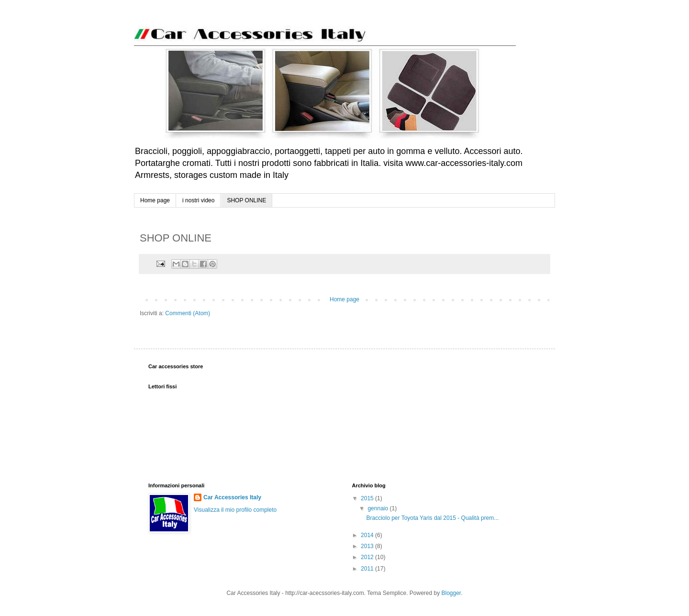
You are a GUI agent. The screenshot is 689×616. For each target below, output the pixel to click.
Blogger (451, 593)
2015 (368, 498)
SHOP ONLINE (246, 200)
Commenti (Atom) (188, 313)
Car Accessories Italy (232, 497)
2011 (368, 569)
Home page (155, 200)
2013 (368, 546)
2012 (368, 557)
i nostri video (198, 200)
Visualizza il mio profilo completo (235, 510)
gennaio (378, 508)
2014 (368, 535)
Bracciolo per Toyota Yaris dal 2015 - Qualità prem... (432, 518)
